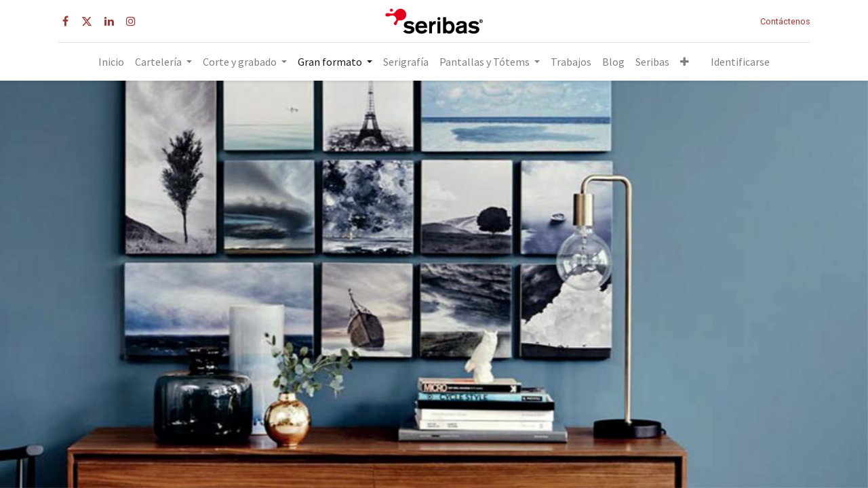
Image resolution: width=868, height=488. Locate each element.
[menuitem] (111, 62)
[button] (685, 62)
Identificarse (740, 62)
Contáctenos (785, 21)
